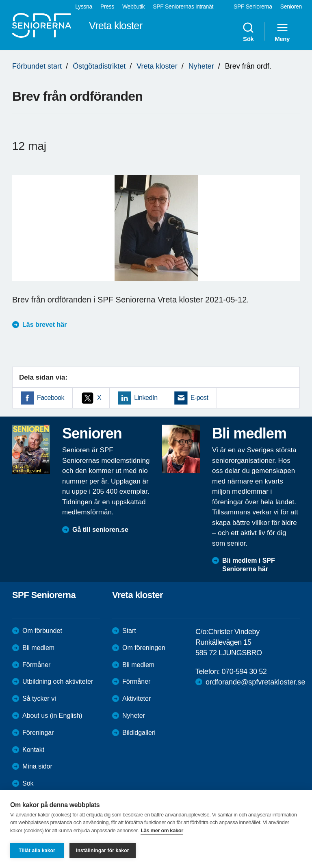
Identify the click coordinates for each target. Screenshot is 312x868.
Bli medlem (38, 648)
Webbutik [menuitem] (133, 6)
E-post (199, 398)
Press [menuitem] (107, 6)
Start (129, 631)
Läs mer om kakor (162, 830)
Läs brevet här (44, 325)
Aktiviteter (136, 699)
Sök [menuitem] (248, 32)
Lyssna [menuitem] (84, 6)
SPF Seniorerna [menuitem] (253, 6)
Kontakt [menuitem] (33, 750)
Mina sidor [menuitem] (37, 766)
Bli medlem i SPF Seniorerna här (249, 565)
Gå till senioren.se (100, 530)
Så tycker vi (39, 699)
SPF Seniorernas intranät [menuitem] (183, 6)
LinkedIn (146, 398)
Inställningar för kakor (103, 851)
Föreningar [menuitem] (38, 733)
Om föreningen (144, 648)
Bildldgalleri (139, 733)
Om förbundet (42, 631)
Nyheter (201, 66)
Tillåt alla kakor (37, 851)
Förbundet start (37, 66)
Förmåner (36, 665)
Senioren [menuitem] (291, 6)
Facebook (51, 398)
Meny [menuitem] (282, 32)
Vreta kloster (157, 66)
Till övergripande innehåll (0, 0)
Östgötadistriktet (99, 66)
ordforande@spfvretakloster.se (255, 682)
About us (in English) (52, 716)
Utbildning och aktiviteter (58, 681)
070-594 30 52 (244, 672)
